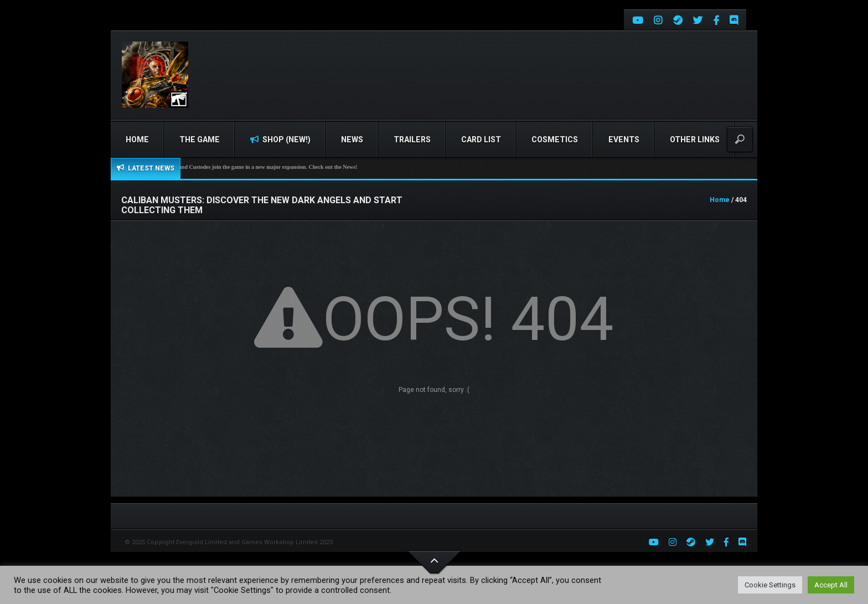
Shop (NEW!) (280, 140)
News (352, 140)
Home (137, 140)
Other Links (695, 140)
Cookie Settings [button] (770, 585)
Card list (481, 140)
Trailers (412, 140)
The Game (200, 140)
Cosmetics (555, 140)
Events (624, 140)
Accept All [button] (831, 585)
